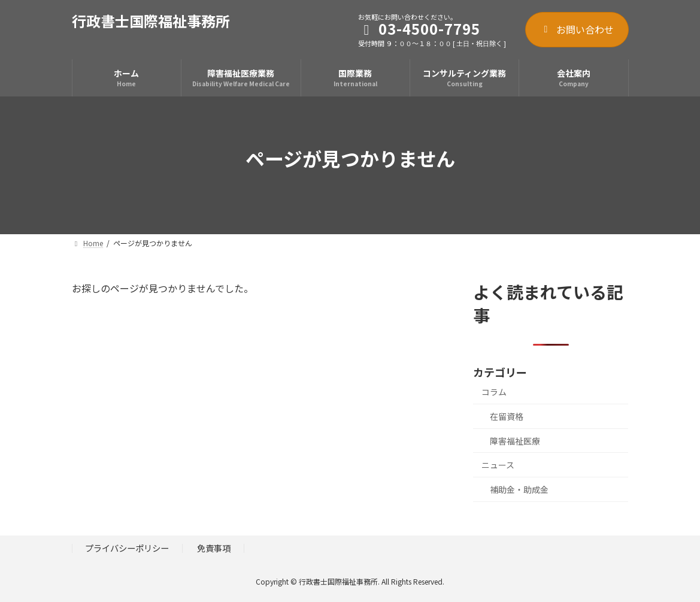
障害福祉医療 (515, 441)
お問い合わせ (577, 29)
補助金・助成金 (519, 489)
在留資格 (507, 416)
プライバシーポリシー (127, 548)
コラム (494, 392)
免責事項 (214, 548)
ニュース (498, 465)
